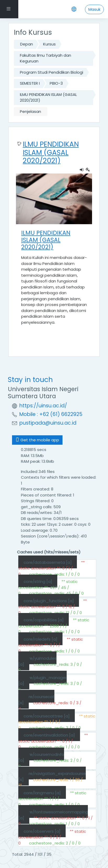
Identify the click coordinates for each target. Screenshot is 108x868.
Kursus (49, 44)
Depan (27, 44)
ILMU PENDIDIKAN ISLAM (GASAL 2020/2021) (48, 97)
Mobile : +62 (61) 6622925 (51, 414)
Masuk (94, 9)
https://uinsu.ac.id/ (43, 406)
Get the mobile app (37, 440)
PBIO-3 (56, 83)
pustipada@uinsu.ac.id (48, 423)
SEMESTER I (30, 83)
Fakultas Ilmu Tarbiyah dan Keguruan (46, 58)
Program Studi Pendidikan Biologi (52, 72)
